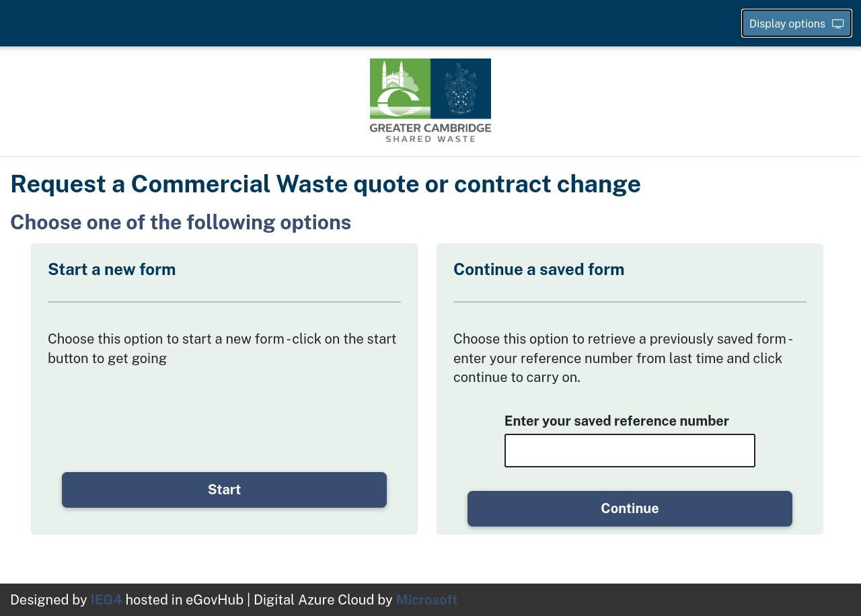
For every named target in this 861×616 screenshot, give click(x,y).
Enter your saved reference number (617, 421)
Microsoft (427, 600)
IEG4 (107, 600)
